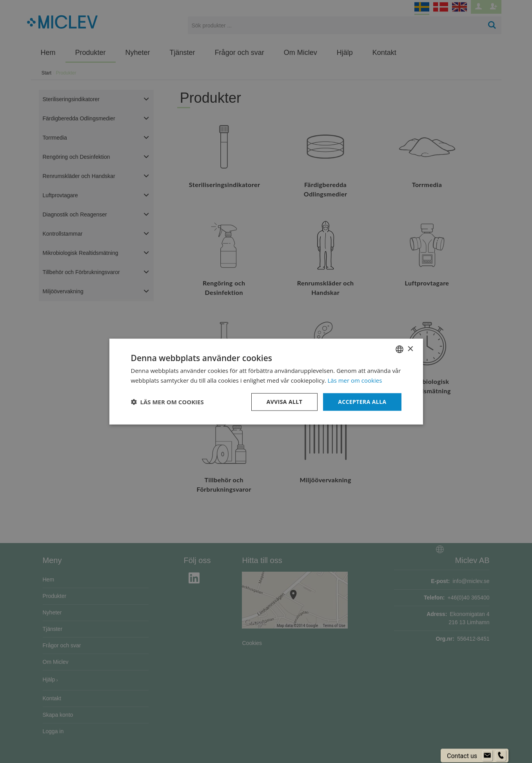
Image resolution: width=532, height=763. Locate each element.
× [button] (410, 349)
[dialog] (266, 381)
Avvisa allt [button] (284, 402)
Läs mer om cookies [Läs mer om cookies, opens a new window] (355, 380)
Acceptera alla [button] (362, 402)
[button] (167, 402)
